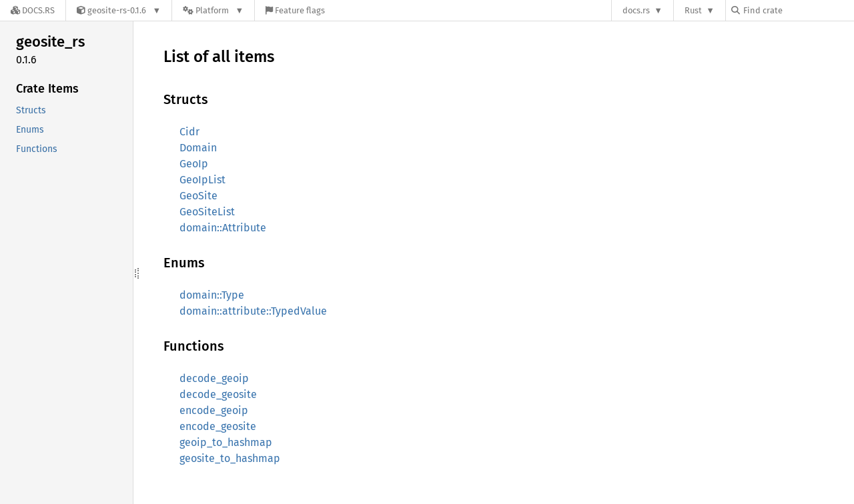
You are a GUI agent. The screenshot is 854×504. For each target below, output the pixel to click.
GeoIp (194, 164)
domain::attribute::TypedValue (253, 311)
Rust (693, 10)
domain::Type (212, 295)
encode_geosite (218, 426)
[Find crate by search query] (798, 10)
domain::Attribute (223, 228)
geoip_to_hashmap (226, 442)
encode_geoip (214, 410)
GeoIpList (202, 180)
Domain (198, 148)
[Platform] (213, 10)
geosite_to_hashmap (230, 458)
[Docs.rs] (33, 10)
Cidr (189, 132)
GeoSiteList (207, 212)
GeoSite (198, 196)
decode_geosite (218, 394)
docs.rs (636, 10)
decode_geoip (214, 378)
